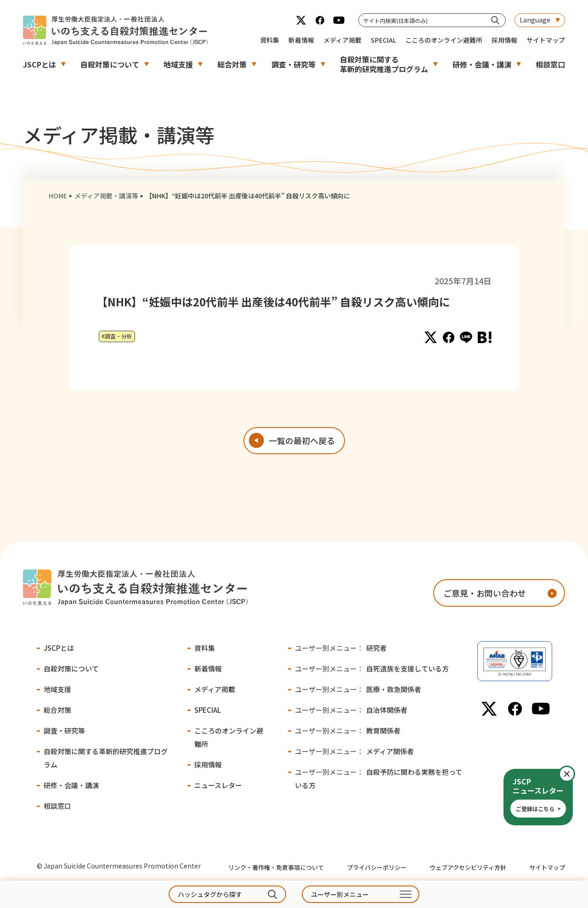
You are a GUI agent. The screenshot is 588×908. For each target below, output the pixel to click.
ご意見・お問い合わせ (485, 593)
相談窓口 (550, 64)
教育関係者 (348, 730)
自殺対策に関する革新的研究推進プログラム (384, 64)
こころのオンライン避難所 (444, 40)
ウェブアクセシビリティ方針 (468, 867)
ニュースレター (218, 785)
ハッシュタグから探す (210, 894)
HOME (58, 196)
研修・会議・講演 (482, 64)
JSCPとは (40, 64)
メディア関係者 (354, 751)
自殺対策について (110, 64)
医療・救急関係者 (358, 689)
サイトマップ (546, 40)
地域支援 (178, 64)
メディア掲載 (342, 40)
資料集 (270, 40)
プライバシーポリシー (377, 867)
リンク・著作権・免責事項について (276, 867)
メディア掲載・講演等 (106, 196)
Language (535, 20)
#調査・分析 (117, 336)
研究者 (341, 648)
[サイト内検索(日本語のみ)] (495, 20)
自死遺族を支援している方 (372, 668)
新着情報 (301, 40)
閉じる (574, 774)
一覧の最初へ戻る (302, 440)
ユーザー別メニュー (340, 894)
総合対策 (232, 64)
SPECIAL (383, 40)
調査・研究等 (294, 64)
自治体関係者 (351, 710)
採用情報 (504, 40)
